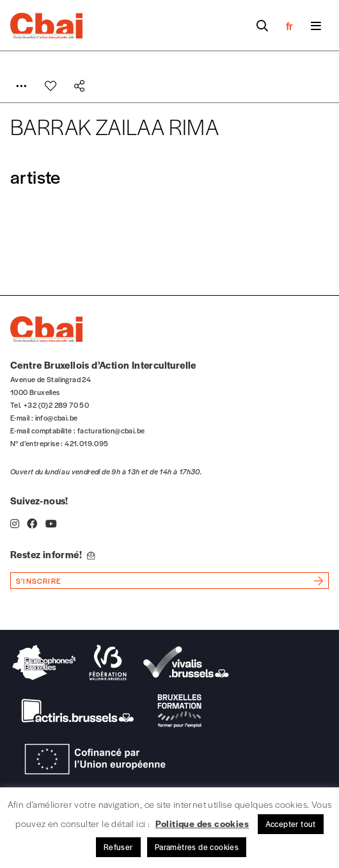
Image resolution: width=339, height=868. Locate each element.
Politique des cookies (202, 823)
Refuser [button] (118, 847)
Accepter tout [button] (291, 824)
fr (289, 26)
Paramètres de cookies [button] (197, 847)
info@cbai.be (57, 417)
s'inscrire (39, 581)
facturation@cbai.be (111, 430)
